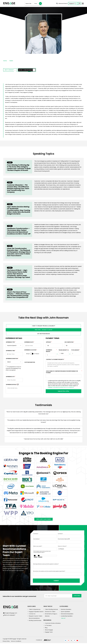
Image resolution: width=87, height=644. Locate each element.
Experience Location (30, 350)
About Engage (49, 631)
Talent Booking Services (51, 610)
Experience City (10, 377)
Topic (10, 162)
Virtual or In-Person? (62, 548)
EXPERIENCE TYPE (10, 343)
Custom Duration (30, 363)
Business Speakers (66, 610)
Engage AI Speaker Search (36, 612)
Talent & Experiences (35, 610)
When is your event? (38, 548)
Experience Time (10, 351)
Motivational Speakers (67, 615)
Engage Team (49, 633)
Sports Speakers (66, 612)
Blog (46, 628)
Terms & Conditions (16, 642)
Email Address (37, 541)
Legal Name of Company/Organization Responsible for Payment (64, 372)
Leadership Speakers (67, 617)
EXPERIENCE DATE (29, 343)
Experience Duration (12, 359)
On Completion (69, 343)
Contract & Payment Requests (55, 360)
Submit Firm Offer (63, 392)
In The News (48, 626)
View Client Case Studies (43, 520)
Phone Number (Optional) (64, 541)
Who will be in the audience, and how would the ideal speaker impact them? (49, 573)
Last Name (60, 535)
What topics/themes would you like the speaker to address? (46, 566)
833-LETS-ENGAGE (10, 616)
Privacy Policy (6, 642)
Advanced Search (62, 3)
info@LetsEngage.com (11, 614)
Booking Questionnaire (35, 621)
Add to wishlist (12, 70)
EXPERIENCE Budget (51, 351)
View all (63, 619)
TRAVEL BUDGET (63, 350)
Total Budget (75, 350)
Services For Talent (50, 612)
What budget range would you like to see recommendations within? (42, 554)
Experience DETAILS (11, 385)
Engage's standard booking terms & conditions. (61, 388)
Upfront (48, 343)
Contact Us (32, 615)
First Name (36, 535)
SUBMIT (44, 582)
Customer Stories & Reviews (53, 624)
